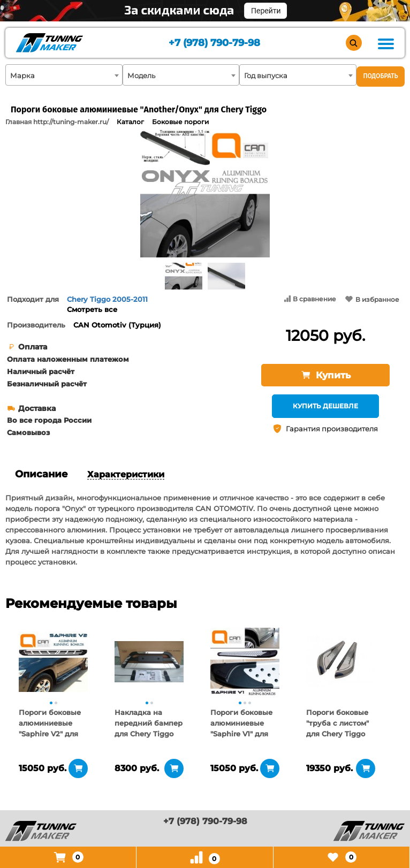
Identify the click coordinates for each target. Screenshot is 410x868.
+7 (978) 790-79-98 (214, 43)
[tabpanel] (53, 661)
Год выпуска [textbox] (266, 75)
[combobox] (64, 75)
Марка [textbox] (22, 75)
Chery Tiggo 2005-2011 (107, 299)
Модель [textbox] (141, 75)
